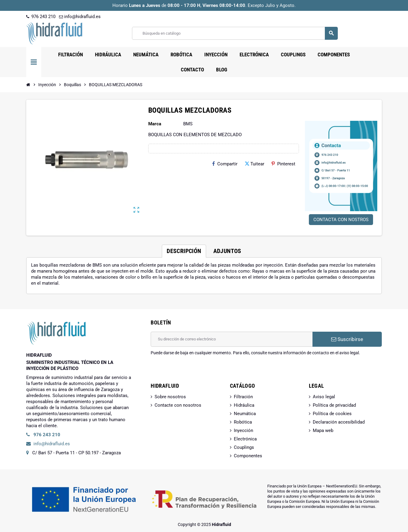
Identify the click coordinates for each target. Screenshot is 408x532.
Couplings (244, 447)
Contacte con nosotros (178, 405)
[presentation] (196, 371)
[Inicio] (28, 85)
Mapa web (323, 430)
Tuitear (254, 164)
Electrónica (245, 439)
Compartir (225, 164)
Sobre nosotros (170, 397)
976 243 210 (41, 17)
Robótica (243, 422)
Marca (155, 124)
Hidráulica (244, 405)
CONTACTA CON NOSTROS (341, 220)
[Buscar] (235, 33)
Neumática (245, 414)
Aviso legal (324, 397)
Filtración (243, 397)
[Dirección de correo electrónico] (232, 339)
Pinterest (283, 164)
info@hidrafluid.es (80, 17)
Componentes (248, 456)
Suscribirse (347, 339)
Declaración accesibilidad (339, 422)
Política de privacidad (334, 405)
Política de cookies (332, 414)
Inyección (243, 430)
